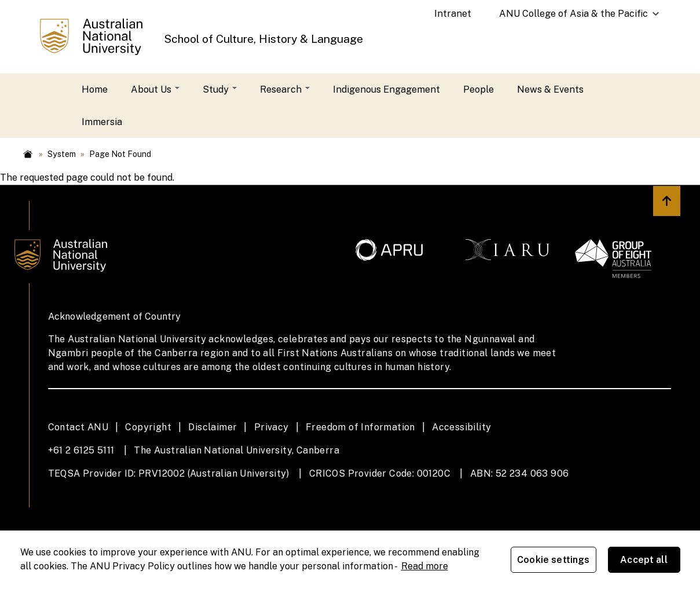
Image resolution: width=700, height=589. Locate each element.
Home (95, 89)
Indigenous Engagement (386, 89)
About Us (155, 89)
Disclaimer (212, 427)
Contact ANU (78, 427)
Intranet (453, 14)
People (479, 89)
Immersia (102, 122)
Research (285, 89)
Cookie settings (553, 560)
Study (220, 89)
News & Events (550, 89)
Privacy (272, 427)
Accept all (644, 560)
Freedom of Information (360, 427)
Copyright (148, 427)
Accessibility (461, 427)
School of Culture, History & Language (263, 39)
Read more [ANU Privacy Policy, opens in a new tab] (425, 566)
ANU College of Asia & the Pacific (574, 18)
